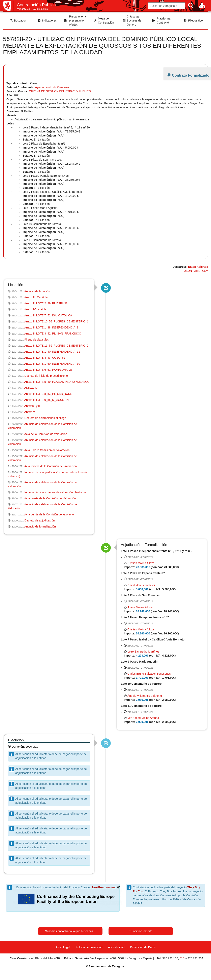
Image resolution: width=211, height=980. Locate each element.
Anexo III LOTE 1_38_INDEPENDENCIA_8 (51, 327)
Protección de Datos (143, 947)
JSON (188, 271)
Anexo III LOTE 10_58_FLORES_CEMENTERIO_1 (56, 321)
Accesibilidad (116, 947)
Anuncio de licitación (37, 291)
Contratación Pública (36, 5)
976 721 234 (195, 958)
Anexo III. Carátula (36, 297)
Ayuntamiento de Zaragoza (52, 87)
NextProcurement (104, 887)
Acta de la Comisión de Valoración (46, 434)
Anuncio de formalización (40, 526)
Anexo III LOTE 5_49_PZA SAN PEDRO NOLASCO (57, 382)
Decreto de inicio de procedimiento (46, 376)
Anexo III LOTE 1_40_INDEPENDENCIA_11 (52, 352)
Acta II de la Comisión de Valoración (47, 450)
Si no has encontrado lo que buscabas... (70, 931)
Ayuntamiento (41, 9)
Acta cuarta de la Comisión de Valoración (50, 498)
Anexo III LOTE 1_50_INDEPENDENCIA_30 (52, 364)
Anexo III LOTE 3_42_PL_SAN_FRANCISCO (53, 334)
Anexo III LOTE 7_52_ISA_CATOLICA (48, 315)
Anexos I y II (32, 406)
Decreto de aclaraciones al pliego (45, 418)
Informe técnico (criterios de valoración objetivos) (55, 492)
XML (197, 271)
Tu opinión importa (141, 931)
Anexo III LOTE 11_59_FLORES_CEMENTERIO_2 (56, 346)
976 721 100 (170, 958)
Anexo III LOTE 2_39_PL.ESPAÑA (46, 303)
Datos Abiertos (198, 267)
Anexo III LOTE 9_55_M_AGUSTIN (47, 400)
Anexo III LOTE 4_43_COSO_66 (45, 358)
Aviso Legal (63, 947)
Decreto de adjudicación (39, 520)
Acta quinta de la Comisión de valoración (50, 514)
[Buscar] (191, 6)
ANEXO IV (31, 388)
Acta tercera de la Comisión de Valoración (51, 466)
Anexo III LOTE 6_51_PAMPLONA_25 (48, 370)
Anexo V (30, 412)
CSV (205, 271)
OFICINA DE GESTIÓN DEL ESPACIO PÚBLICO (60, 91)
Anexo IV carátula (36, 309)
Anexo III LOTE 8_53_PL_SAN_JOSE (48, 394)
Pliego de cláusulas (37, 340)
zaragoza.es (23, 9)
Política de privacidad (89, 947)
